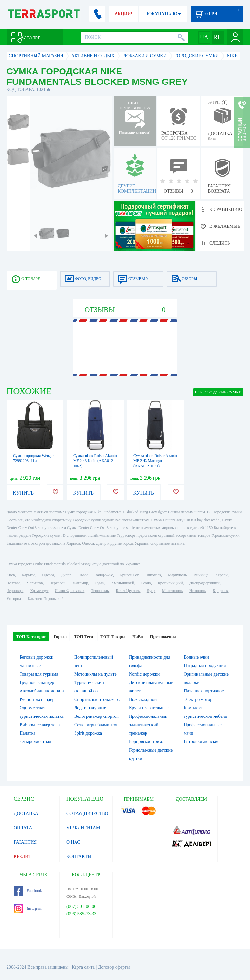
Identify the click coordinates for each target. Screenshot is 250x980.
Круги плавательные (149, 708)
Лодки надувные (90, 708)
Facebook (28, 891)
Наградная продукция (205, 666)
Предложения (163, 636)
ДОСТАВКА (26, 813)
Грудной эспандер (37, 683)
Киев (11, 575)
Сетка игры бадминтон (96, 725)
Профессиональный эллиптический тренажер (148, 725)
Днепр (66, 575)
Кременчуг (39, 591)
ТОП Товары (113, 636)
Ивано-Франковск (69, 591)
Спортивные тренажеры (97, 699)
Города (60, 636)
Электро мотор (198, 699)
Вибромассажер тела (40, 725)
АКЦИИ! (123, 14)
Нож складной (143, 699)
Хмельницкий (123, 583)
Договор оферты (114, 967)
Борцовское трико (146, 742)
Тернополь (100, 591)
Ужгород (14, 599)
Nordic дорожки (144, 674)
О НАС (73, 842)
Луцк (151, 591)
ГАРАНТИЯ (25, 842)
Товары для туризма (39, 674)
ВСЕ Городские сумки (218, 392)
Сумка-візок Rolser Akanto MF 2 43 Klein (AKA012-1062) (95, 461)
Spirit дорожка (88, 733)
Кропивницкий (170, 583)
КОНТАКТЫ (79, 856)
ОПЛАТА (23, 828)
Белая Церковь (128, 591)
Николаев (153, 575)
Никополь (198, 591)
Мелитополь (172, 591)
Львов (83, 575)
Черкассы (57, 583)
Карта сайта (83, 967)
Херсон (221, 575)
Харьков (28, 575)
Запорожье (104, 575)
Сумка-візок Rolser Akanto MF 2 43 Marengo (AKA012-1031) (155, 461)
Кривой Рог (129, 575)
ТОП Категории (31, 636)
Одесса (48, 575)
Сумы (99, 583)
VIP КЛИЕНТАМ (83, 828)
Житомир (80, 583)
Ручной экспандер (37, 699)
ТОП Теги (83, 636)
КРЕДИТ (22, 856)
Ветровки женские (201, 742)
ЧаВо (138, 636)
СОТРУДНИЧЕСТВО (87, 813)
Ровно (146, 583)
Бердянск (220, 591)
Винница (201, 575)
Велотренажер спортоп (97, 716)
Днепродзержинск (205, 583)
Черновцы (15, 591)
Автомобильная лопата (42, 691)
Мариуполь (177, 575)
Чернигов (35, 583)
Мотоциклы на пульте (95, 674)
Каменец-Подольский (46, 599)
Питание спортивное (204, 691)
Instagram (28, 909)
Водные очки (196, 657)
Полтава (13, 583)
